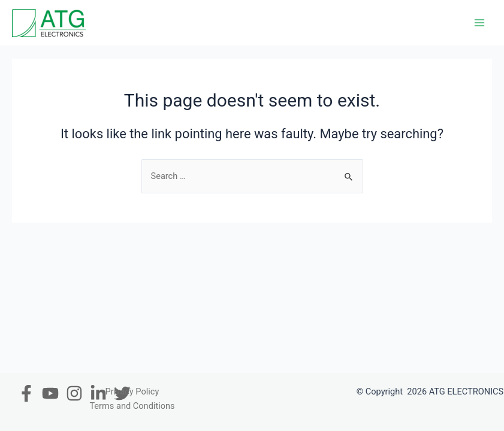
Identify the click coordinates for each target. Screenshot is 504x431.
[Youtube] (50, 393)
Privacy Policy (132, 391)
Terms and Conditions (132, 406)
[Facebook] (26, 393)
